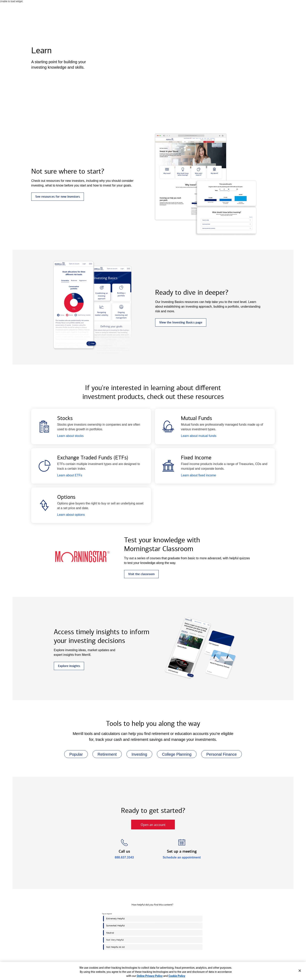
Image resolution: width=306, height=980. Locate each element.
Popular (73, 754)
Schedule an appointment (182, 857)
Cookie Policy (177, 976)
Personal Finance (219, 754)
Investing (137, 754)
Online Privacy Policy (150, 976)
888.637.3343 (124, 857)
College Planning (174, 754)
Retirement (105, 754)
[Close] (300, 971)
